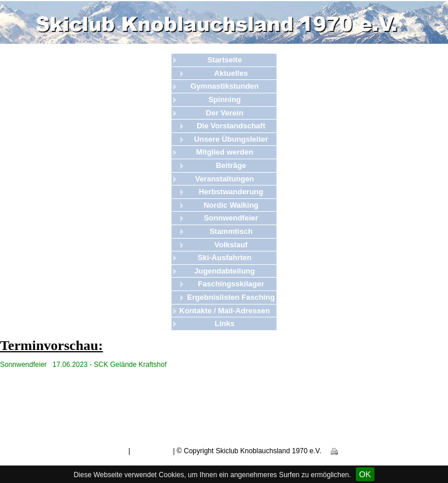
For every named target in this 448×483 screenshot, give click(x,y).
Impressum (109, 451)
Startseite (224, 60)
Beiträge (231, 165)
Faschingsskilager (231, 284)
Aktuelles (231, 73)
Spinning (225, 99)
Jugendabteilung (225, 271)
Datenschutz (151, 451)
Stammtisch (231, 231)
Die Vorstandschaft (231, 126)
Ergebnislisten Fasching (231, 297)
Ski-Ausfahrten (225, 258)
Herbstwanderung (231, 192)
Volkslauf (231, 245)
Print (342, 451)
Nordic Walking (231, 205)
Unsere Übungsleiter (231, 139)
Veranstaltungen (224, 179)
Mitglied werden (225, 152)
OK (365, 474)
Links (225, 323)
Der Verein (225, 113)
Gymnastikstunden (224, 86)
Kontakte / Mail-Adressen (224, 311)
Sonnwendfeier (231, 218)
